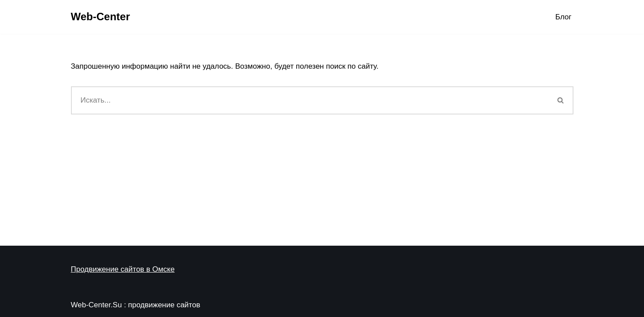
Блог (564, 17)
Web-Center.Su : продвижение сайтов (136, 305)
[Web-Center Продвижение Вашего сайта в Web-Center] (101, 17)
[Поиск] (310, 100)
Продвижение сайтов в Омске (123, 269)
